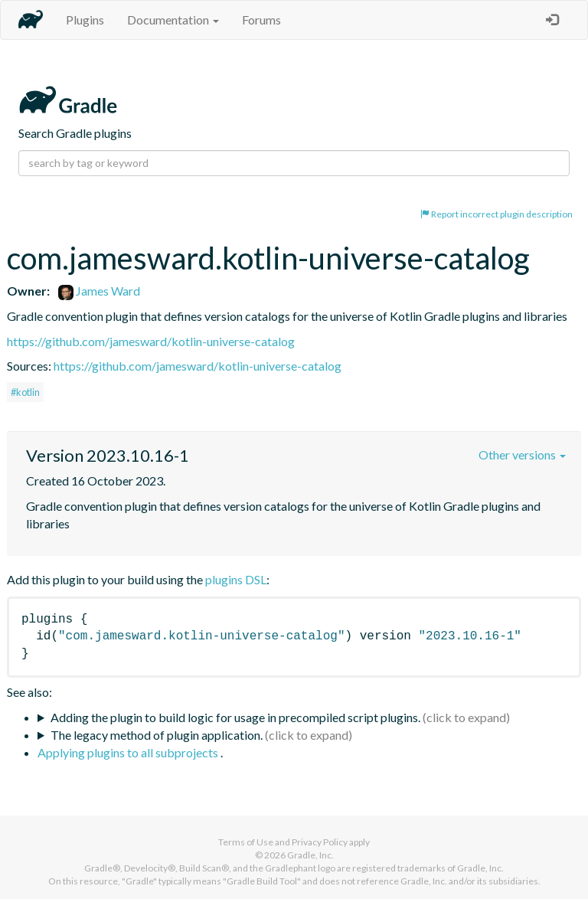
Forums (261, 20)
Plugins (85, 20)
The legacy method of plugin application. (157, 735)
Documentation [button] (173, 20)
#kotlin (25, 392)
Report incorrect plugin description (497, 214)
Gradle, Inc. (310, 855)
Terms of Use (246, 842)
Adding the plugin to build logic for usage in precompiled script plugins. (235, 717)
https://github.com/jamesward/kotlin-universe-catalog (151, 341)
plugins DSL (236, 579)
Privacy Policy (320, 842)
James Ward (99, 291)
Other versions (522, 454)
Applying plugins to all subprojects (129, 752)
